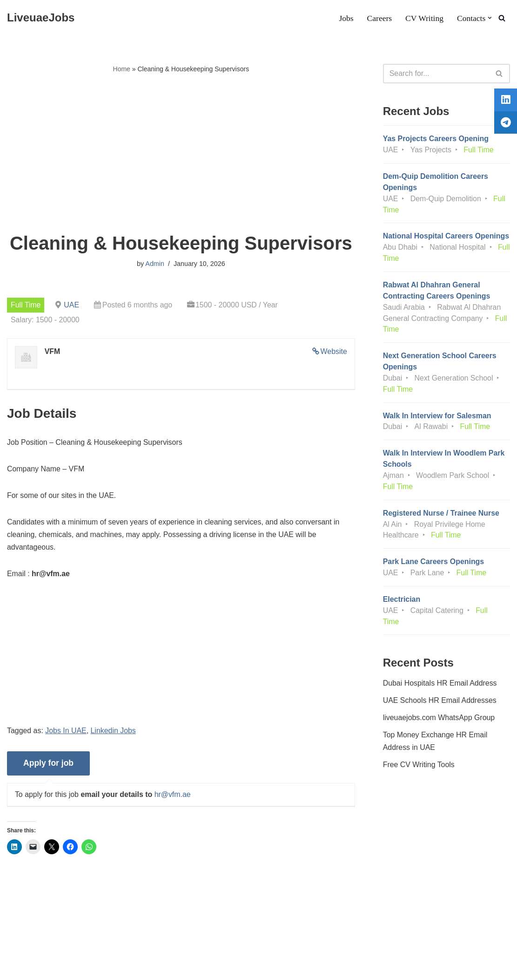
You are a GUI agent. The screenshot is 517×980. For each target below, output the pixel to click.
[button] (490, 18)
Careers (379, 18)
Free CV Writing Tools (419, 768)
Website (334, 352)
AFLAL (121, 968)
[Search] (502, 18)
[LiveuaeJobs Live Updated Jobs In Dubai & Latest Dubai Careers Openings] (41, 18)
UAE (72, 305)
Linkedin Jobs (114, 732)
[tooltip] (504, 101)
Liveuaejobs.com (35, 968)
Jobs (346, 18)
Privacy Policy (86, 944)
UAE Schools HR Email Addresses (440, 704)
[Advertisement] (181, 154)
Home (122, 69)
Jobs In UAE (66, 732)
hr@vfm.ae (173, 796)
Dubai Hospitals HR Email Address (440, 686)
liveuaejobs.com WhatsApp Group (439, 721)
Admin (155, 264)
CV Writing (424, 18)
